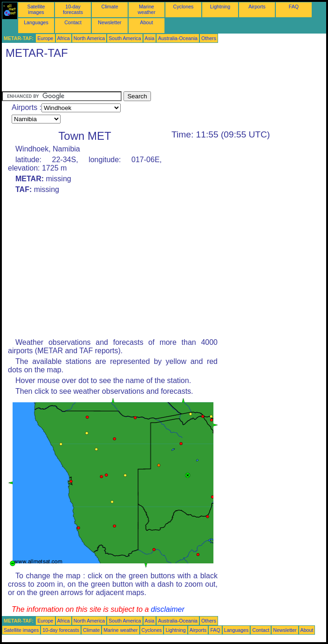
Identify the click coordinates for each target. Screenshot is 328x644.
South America (125, 38)
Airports (257, 7)
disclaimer (168, 609)
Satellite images (36, 9)
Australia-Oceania (178, 38)
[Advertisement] (111, 77)
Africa (64, 38)
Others (209, 38)
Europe (45, 38)
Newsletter (109, 22)
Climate (109, 7)
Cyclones (184, 7)
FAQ (294, 7)
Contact (73, 22)
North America (89, 38)
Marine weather (147, 9)
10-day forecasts (73, 9)
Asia (150, 38)
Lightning (220, 7)
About (147, 22)
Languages (36, 22)
